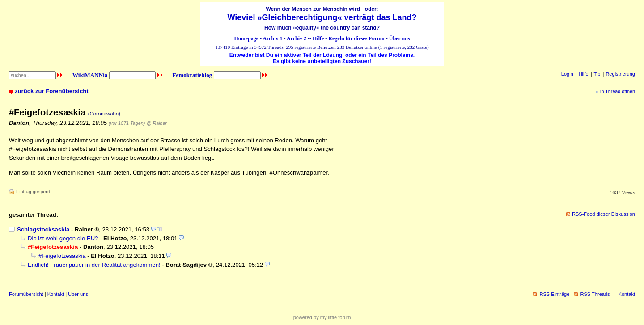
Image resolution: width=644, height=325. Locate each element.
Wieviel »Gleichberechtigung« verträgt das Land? (322, 17)
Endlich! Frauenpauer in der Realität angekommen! (94, 265)
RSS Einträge (554, 294)
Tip (597, 74)
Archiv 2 (297, 38)
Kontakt (56, 294)
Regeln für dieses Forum (356, 38)
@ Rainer (157, 123)
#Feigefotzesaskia (62, 256)
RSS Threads (595, 294)
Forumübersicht (26, 294)
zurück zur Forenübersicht (52, 91)
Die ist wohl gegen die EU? (63, 238)
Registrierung (620, 74)
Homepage (246, 38)
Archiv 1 (272, 38)
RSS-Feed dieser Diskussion (604, 214)
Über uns (400, 38)
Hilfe (318, 38)
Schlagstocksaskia (43, 229)
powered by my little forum (322, 317)
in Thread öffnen (618, 91)
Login (567, 74)
